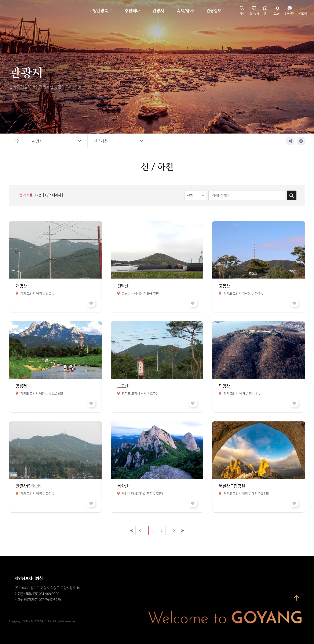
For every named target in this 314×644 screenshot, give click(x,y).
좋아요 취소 (91, 303)
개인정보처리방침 (29, 578)
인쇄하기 (301, 141)
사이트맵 (302, 12)
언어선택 (289, 12)
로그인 (277, 12)
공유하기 (290, 141)
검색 (242, 12)
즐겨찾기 (254, 12)
